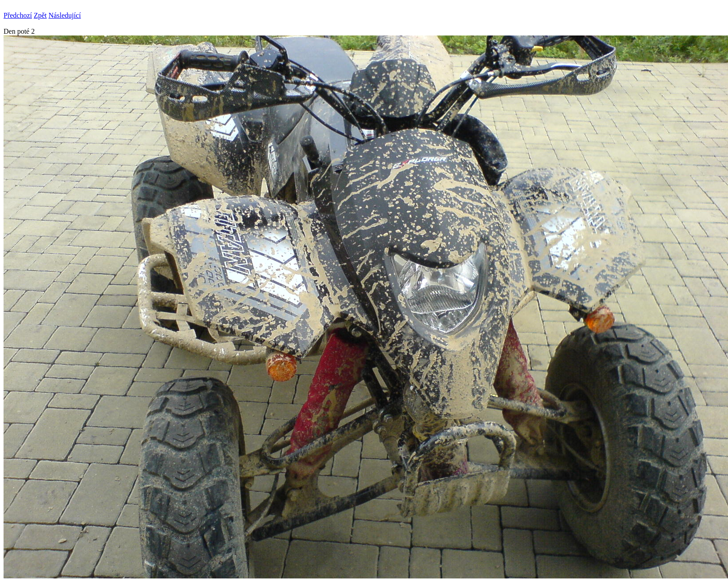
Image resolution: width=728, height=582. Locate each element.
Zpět (40, 15)
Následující (65, 15)
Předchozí (18, 15)
